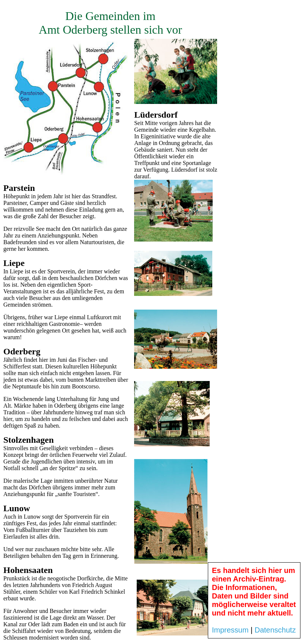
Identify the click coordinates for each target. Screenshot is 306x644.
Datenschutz (275, 630)
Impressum (230, 630)
